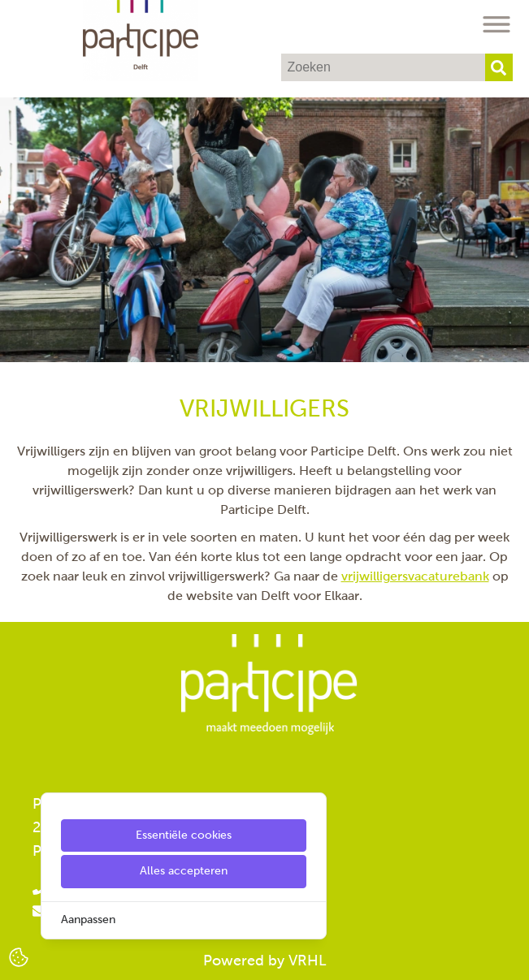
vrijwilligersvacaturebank (415, 576)
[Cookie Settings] (19, 956)
